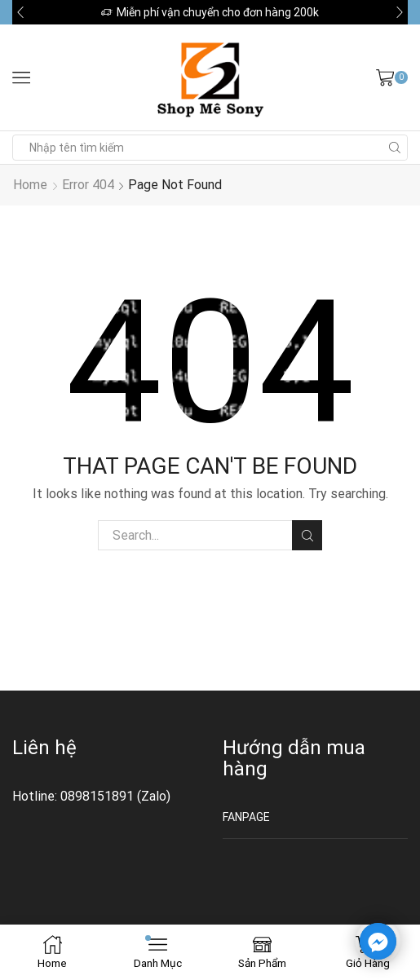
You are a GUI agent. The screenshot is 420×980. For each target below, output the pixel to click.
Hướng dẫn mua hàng (294, 758)
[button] (20, 12)
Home (30, 185)
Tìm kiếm (307, 536)
